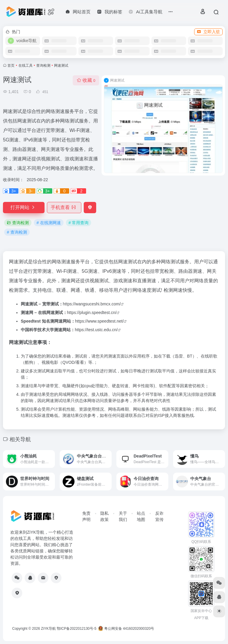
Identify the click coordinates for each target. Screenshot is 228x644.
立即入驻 (208, 32)
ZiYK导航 (48, 629)
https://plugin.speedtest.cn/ (92, 313)
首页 (11, 66)
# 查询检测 (17, 232)
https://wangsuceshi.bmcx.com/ (92, 304)
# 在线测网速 (49, 223)
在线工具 (26, 66)
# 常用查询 (79, 223)
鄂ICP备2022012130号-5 (76, 629)
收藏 (86, 80)
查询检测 (43, 66)
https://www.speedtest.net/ (99, 321)
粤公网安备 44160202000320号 (126, 629)
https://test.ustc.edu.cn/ (96, 330)
